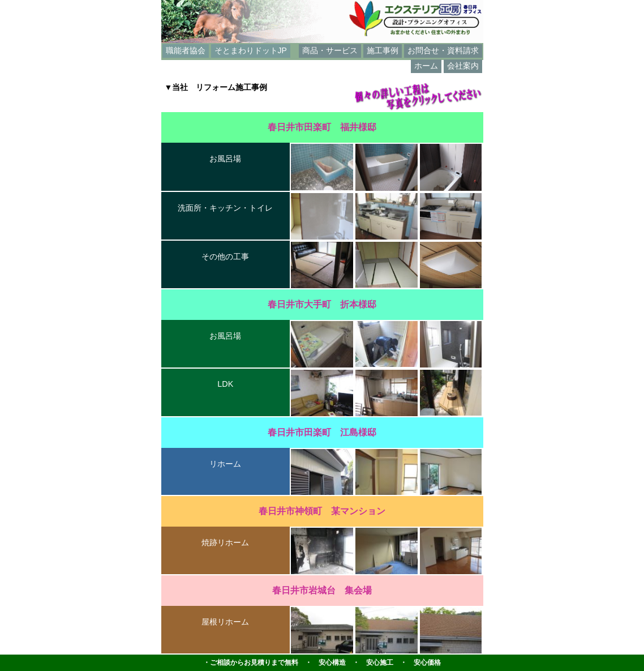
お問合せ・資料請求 (443, 50)
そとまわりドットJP (251, 50)
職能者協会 (186, 50)
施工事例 (383, 50)
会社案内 (463, 66)
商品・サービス (330, 50)
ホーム (426, 66)
